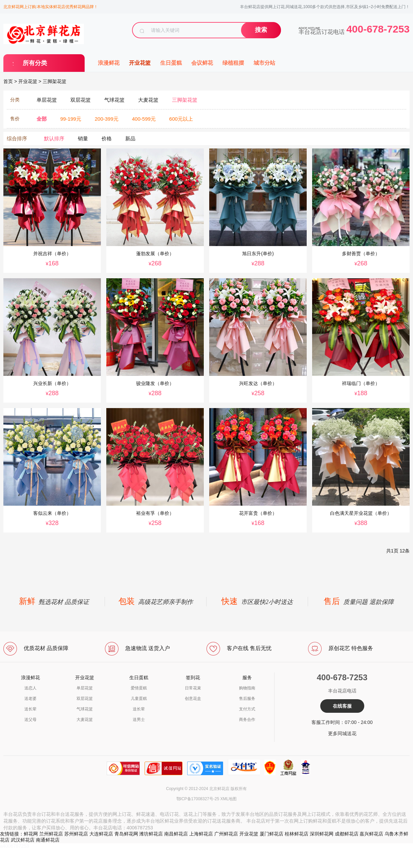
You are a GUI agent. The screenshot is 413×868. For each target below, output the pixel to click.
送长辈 (30, 709)
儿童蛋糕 (139, 699)
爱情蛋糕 (139, 688)
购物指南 (247, 688)
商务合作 (247, 720)
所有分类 (35, 63)
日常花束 (193, 688)
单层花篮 (85, 688)
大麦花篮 (85, 720)
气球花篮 (85, 709)
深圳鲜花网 (322, 834)
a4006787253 (15, 846)
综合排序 (17, 138)
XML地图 (229, 799)
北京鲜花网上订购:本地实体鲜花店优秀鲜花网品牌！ (51, 7)
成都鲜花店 (347, 834)
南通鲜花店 (48, 840)
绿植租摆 (233, 63)
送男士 (139, 720)
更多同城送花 (342, 733)
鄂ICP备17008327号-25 (198, 799)
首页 (8, 81)
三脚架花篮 (55, 81)
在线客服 (342, 706)
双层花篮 (85, 699)
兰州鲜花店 (51, 834)
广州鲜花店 (226, 834)
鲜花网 (31, 834)
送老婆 (30, 699)
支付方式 (247, 709)
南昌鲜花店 (176, 834)
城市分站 (264, 63)
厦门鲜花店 (271, 834)
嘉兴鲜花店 (371, 834)
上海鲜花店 (201, 834)
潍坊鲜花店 (151, 834)
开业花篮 (140, 63)
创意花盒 (193, 699)
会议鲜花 (202, 63)
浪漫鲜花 (109, 63)
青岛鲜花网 (126, 834)
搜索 (261, 30)
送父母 (30, 720)
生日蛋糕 (171, 63)
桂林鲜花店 (297, 834)
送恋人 (30, 688)
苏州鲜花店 (76, 834)
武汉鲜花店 (23, 840)
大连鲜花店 (101, 834)
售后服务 (247, 699)
